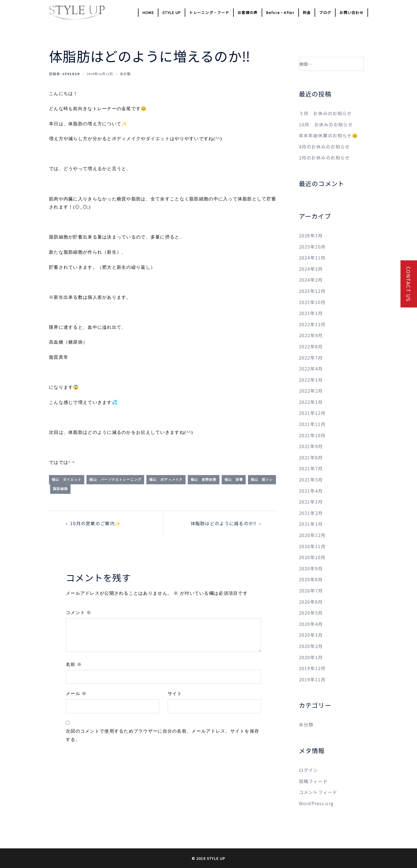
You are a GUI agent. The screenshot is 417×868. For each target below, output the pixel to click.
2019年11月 (312, 679)
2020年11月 (312, 546)
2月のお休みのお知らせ (325, 158)
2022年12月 (312, 324)
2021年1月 (311, 524)
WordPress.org (316, 803)
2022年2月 (311, 391)
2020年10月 (312, 557)
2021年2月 (311, 513)
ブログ (325, 12)
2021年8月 (311, 457)
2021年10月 (312, 435)
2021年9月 (311, 446)
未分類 (306, 725)
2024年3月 (311, 269)
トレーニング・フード (209, 12)
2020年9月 (311, 568)
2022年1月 (311, 402)
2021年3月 (311, 502)
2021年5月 (311, 480)
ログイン (309, 770)
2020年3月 (311, 635)
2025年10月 (312, 247)
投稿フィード (313, 781)
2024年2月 (311, 280)
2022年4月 (311, 369)
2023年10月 (312, 302)
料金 (307, 12)
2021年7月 (311, 468)
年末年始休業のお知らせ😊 (328, 135)
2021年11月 (312, 424)
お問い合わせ (352, 12)
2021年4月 (311, 491)
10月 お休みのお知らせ (326, 124)
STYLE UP (172, 12)
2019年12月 (312, 668)
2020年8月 (311, 579)
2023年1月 (311, 313)
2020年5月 (311, 613)
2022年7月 (311, 358)
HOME (148, 12)
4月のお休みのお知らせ (325, 147)
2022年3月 (311, 380)
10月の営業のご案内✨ (95, 523)
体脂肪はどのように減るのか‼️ (224, 523)
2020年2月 (311, 646)
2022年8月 (311, 346)
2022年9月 (311, 335)
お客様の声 (248, 12)
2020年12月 (312, 535)
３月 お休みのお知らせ (325, 113)
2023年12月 (312, 291)
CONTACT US (409, 284)
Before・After (280, 12)
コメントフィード (318, 792)
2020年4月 (311, 624)
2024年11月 (312, 258)
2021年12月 (312, 413)
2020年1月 (311, 657)
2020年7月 (311, 591)
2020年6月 (311, 602)
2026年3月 (311, 235)
